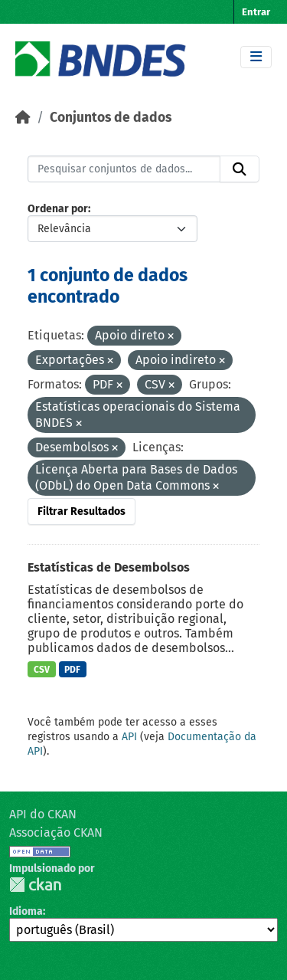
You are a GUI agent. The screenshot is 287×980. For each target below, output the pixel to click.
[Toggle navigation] (256, 57)
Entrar (256, 12)
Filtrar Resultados (82, 511)
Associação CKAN (56, 833)
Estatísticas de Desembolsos (109, 567)
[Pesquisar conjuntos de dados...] (124, 169)
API (129, 737)
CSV (42, 670)
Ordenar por (58, 209)
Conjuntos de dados (111, 118)
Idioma (26, 911)
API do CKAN (43, 814)
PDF (72, 670)
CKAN (35, 885)
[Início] (23, 118)
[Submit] (240, 169)
